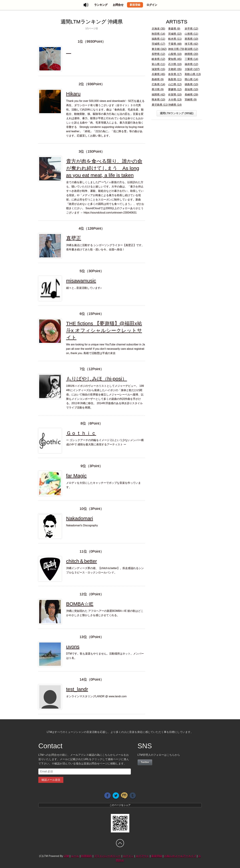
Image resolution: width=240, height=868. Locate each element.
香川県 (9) (158, 89)
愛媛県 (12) (175, 89)
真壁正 (74, 238)
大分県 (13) (175, 100)
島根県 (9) (158, 79)
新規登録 (135, 5)
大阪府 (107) (192, 69)
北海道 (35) (158, 29)
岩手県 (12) (191, 29)
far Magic (76, 476)
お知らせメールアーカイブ (180, 856)
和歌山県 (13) (193, 74)
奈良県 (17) (175, 74)
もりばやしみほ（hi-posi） (97, 379)
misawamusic (81, 281)
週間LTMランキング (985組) (177, 113)
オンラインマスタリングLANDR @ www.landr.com (96, 696)
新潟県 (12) (191, 49)
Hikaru (73, 94)
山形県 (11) (191, 34)
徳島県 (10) (191, 84)
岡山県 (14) (191, 79)
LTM (66, 856)
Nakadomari (80, 518)
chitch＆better (82, 561)
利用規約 (86, 856)
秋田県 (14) (158, 34)
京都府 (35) (175, 69)
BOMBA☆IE (80, 604)
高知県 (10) (191, 89)
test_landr (77, 689)
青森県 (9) (174, 29)
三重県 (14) (191, 59)
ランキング (101, 5)
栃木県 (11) (175, 39)
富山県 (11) (158, 64)
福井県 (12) (191, 64)
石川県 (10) (175, 64)
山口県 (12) (175, 84)
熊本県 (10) (158, 100)
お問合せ (118, 5)
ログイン (152, 5)
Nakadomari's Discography (82, 525)
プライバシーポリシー (107, 856)
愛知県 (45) (175, 59)
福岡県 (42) (158, 95)
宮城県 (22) (175, 34)
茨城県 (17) (158, 44)
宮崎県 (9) (191, 100)
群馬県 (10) (191, 39)
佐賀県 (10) (175, 95)
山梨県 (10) (175, 54)
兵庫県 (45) (158, 74)
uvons (73, 647)
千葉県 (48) (175, 44)
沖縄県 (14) (175, 105)
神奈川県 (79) (176, 49)
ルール (75, 856)
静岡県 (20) (191, 54)
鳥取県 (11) (175, 79)
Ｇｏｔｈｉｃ (81, 433)
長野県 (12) (158, 54)
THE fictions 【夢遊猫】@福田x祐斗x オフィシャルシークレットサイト (104, 330)
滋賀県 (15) (158, 69)
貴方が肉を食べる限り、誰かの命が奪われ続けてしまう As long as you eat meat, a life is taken (104, 168)
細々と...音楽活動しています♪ (84, 288)
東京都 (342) (159, 49)
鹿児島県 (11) (160, 105)
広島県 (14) (158, 84)
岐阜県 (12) (158, 59)
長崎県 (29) (191, 95)
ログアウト (142, 856)
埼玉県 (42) (191, 44)
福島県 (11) (158, 39)
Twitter (145, 762)
